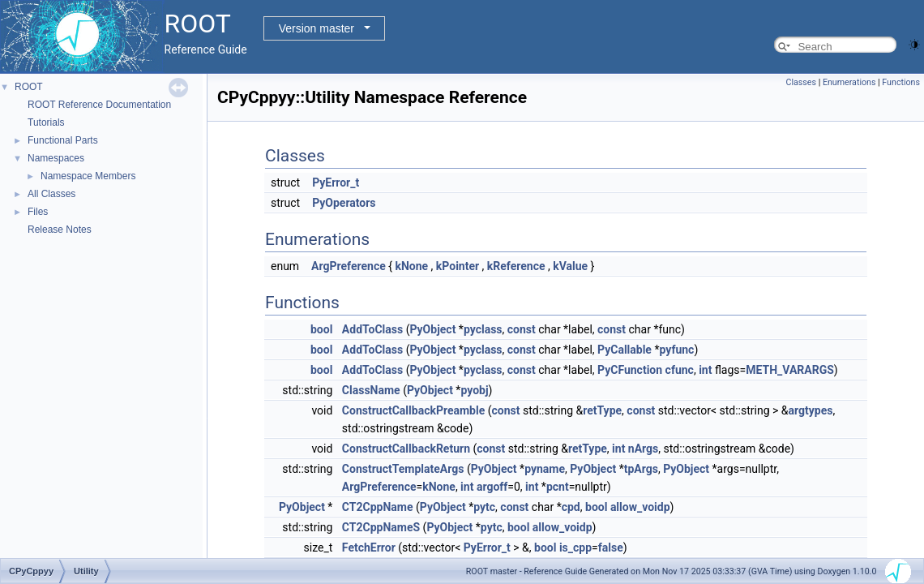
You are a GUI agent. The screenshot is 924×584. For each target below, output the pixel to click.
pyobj (474, 390)
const (522, 329)
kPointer (458, 266)
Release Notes (60, 230)
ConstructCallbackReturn (406, 449)
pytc (484, 507)
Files (38, 212)
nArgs (643, 449)
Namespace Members (88, 176)
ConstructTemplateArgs (403, 469)
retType (602, 410)
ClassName (371, 390)
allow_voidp (640, 507)
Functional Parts (63, 140)
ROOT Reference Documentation (99, 105)
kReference (516, 266)
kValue (570, 266)
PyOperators (344, 203)
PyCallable (625, 350)
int (705, 370)
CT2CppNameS (381, 527)
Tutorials (46, 122)
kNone (411, 266)
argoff (492, 487)
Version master (317, 28)
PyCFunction (630, 370)
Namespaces (56, 158)
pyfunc (676, 350)
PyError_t (336, 182)
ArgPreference (349, 266)
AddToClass (372, 329)
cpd (571, 507)
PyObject (432, 329)
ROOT (29, 87)
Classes (801, 82)
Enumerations (849, 82)
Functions (901, 82)
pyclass (483, 329)
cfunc (680, 370)
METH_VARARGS (790, 370)
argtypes (811, 410)
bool (321, 329)
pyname (545, 469)
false (611, 547)
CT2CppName (378, 507)
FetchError (369, 547)
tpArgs (641, 469)
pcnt (558, 487)
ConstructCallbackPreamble (413, 410)
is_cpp (575, 547)
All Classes (51, 194)
